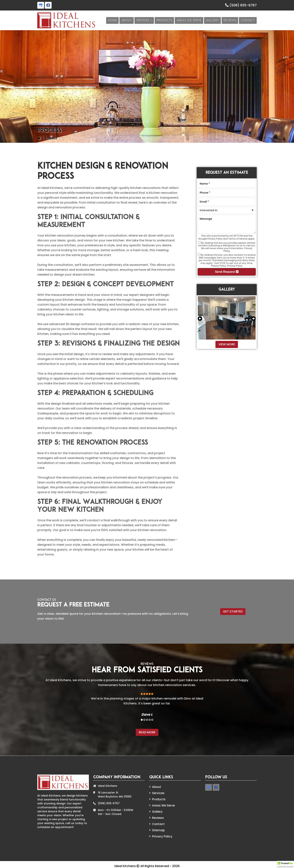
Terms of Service (238, 239)
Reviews (157, 816)
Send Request (227, 272)
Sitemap (158, 827)
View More (227, 344)
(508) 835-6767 (243, 5)
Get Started (233, 611)
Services (158, 793)
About (156, 787)
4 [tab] (150, 720)
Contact (158, 822)
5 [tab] (152, 720)
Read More (147, 732)
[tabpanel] (147, 702)
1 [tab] (142, 720)
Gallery (157, 810)
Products (158, 798)
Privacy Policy (215, 239)
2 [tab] (144, 720)
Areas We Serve (163, 804)
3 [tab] (147, 720)
